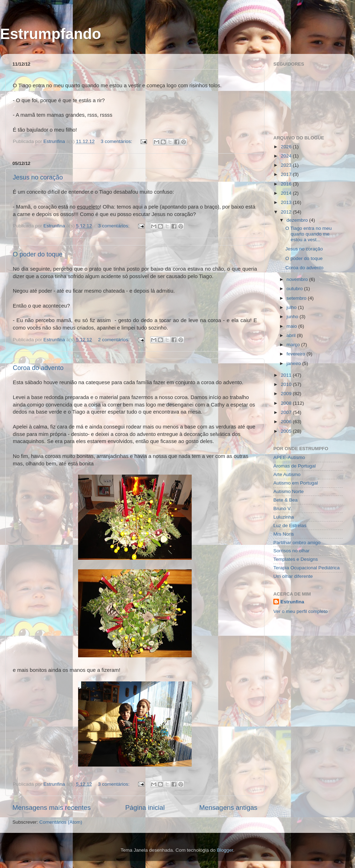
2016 (287, 184)
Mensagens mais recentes (52, 808)
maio (292, 326)
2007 (287, 412)
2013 (287, 202)
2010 (287, 384)
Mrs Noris (284, 534)
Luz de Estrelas (290, 526)
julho (292, 307)
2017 (287, 174)
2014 (287, 193)
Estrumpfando (51, 34)
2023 (287, 165)
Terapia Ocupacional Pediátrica (307, 568)
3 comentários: (117, 141)
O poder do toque (38, 254)
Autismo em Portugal (296, 483)
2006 (287, 422)
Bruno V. (282, 508)
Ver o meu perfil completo (301, 611)
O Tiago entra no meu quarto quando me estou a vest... (309, 234)
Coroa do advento (38, 368)
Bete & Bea (285, 500)
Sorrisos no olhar (291, 551)
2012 (287, 212)
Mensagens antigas (228, 808)
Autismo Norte (289, 491)
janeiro (294, 363)
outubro (295, 289)
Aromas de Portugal (294, 466)
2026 (287, 147)
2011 (287, 375)
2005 (287, 431)
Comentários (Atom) (61, 822)
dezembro (298, 220)
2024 (287, 156)
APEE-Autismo (289, 457)
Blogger (225, 850)
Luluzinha (284, 517)
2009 (287, 394)
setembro (297, 298)
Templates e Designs (296, 559)
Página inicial (145, 808)
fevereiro (296, 354)
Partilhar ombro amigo (297, 543)
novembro (298, 279)
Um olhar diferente (293, 576)
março (294, 345)
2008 (287, 403)
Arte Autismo (287, 474)
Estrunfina (292, 602)
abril (292, 335)
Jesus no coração (38, 177)
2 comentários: (114, 340)
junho (293, 317)
